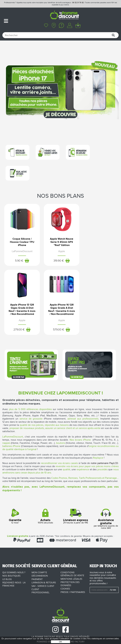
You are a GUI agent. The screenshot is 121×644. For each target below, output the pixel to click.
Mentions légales (71, 570)
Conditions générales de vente (72, 565)
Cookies (65, 579)
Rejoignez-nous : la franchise (14, 575)
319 (57, 241)
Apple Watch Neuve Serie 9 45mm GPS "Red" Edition (60, 222)
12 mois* (15, 507)
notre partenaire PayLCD (104, 454)
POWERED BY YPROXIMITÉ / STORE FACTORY (61, 632)
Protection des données (70, 575)
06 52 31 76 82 (78, 3)
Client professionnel (40, 582)
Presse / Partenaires (73, 583)
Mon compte (39, 563)
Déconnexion (40, 567)
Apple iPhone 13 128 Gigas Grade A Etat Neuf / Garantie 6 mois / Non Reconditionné (99, 225)
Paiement (37, 570)
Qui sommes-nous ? (14, 563)
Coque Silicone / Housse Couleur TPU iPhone (22, 222)
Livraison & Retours (44, 573)
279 (96, 247)
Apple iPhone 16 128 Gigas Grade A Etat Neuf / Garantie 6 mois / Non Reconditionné (22, 299)
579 (19, 321)
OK (60, 642)
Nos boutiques (11, 567)
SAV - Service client (43, 577)
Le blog (7, 570)
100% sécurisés (45, 507)
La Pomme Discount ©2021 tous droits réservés (60, 628)
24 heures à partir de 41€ (76, 507)
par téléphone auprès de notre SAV (106, 510)
